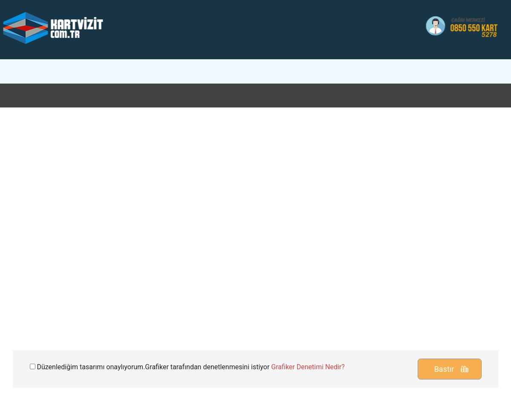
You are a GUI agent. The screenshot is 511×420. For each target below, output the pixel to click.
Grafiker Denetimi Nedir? (308, 367)
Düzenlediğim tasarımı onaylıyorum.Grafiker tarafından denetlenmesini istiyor (187, 367)
